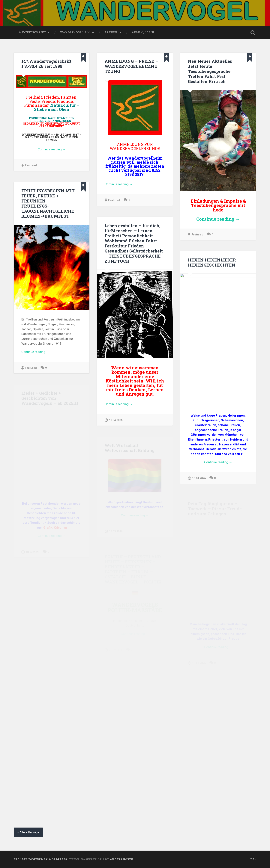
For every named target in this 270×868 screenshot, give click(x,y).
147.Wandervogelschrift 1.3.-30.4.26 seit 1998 (46, 64)
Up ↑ (253, 859)
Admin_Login (143, 32)
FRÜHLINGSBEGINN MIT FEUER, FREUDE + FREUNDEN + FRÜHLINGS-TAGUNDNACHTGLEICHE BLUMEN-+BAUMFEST (48, 203)
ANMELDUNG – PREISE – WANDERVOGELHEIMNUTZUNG (131, 66)
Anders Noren (122, 859)
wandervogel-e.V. (75, 32)
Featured (29, 165)
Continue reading (60, 149)
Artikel (111, 32)
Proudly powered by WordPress (40, 859)
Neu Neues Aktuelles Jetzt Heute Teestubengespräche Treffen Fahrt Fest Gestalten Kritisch (210, 71)
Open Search (253, 33)
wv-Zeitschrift (32, 32)
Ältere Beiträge (29, 832)
